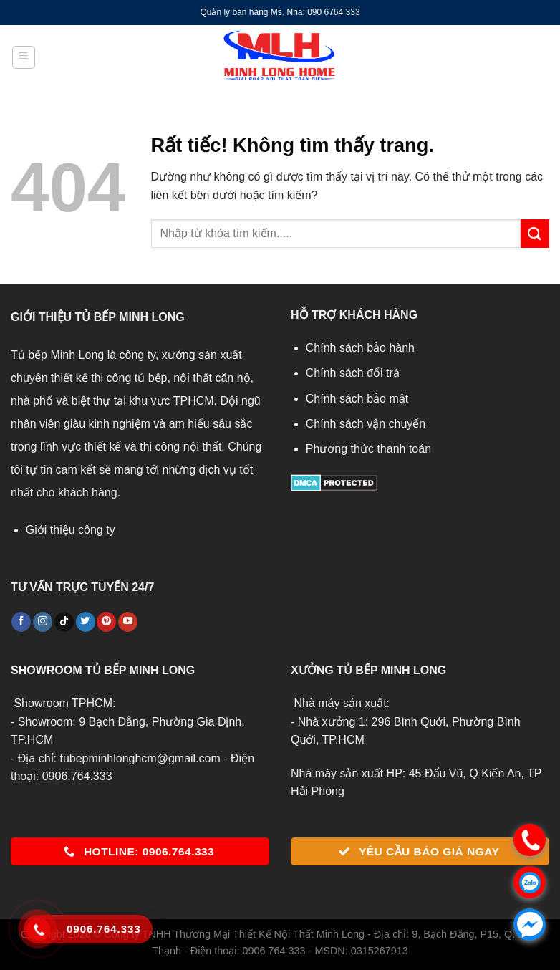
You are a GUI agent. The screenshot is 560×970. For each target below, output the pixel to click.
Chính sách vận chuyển (366, 424)
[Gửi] (535, 233)
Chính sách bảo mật (357, 399)
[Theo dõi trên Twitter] (86, 622)
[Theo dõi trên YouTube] (128, 622)
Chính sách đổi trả (353, 373)
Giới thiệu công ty (71, 530)
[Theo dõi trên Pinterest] (106, 622)
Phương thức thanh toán (368, 449)
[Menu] (24, 57)
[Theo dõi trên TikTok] (64, 622)
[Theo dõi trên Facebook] (21, 622)
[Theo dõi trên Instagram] (43, 622)
